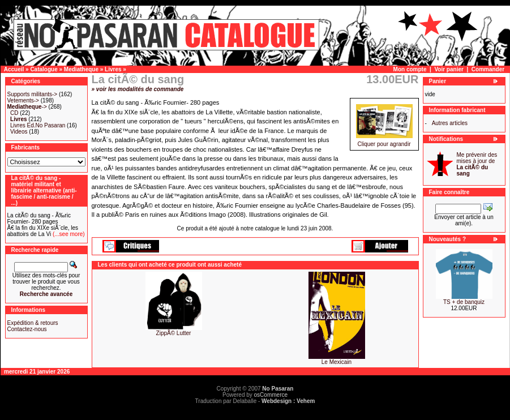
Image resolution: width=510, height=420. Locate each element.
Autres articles (450, 123)
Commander (488, 69)
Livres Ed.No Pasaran (38, 125)
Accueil (14, 69)
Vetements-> (23, 100)
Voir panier (449, 69)
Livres (113, 69)
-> (27, 107)
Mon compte (410, 69)
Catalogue (44, 69)
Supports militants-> (33, 94)
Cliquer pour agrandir (384, 142)
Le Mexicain (337, 362)
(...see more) (68, 234)
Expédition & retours (33, 323)
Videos (19, 132)
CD (14, 113)
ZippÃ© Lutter (174, 333)
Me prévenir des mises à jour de (477, 164)
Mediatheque (81, 69)
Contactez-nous (27, 329)
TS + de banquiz (464, 302)
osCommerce (271, 395)
